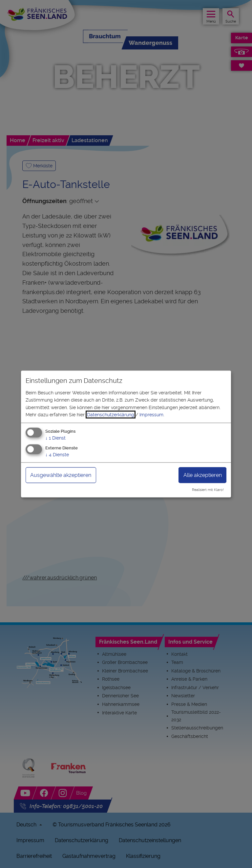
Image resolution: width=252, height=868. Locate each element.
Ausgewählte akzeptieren (61, 475)
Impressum (151, 415)
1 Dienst (55, 438)
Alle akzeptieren (203, 475)
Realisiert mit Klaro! (208, 490)
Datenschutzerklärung (111, 415)
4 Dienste (57, 455)
